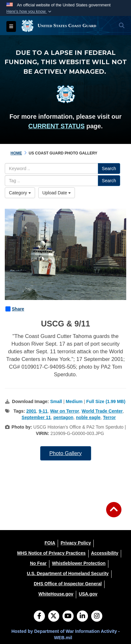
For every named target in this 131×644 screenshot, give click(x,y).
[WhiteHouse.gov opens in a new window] (56, 594)
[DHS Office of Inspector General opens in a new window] (68, 584)
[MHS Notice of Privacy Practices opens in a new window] (51, 553)
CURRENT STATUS (57, 126)
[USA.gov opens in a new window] (88, 594)
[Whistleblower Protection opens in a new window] (79, 563)
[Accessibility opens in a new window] (105, 553)
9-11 (43, 411)
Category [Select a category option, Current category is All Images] (20, 193)
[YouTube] (68, 617)
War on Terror (65, 411)
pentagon (63, 417)
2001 (31, 411)
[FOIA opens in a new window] (50, 543)
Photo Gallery (66, 453)
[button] (29, 11)
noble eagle (88, 417)
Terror (109, 417)
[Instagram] (97, 617)
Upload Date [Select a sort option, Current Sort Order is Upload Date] (57, 193)
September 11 (36, 417)
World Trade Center (102, 411)
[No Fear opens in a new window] (38, 563)
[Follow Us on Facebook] (39, 617)
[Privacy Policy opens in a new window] (76, 543)
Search (109, 168)
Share (15, 309)
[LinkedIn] (82, 617)
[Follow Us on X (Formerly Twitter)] (54, 617)
